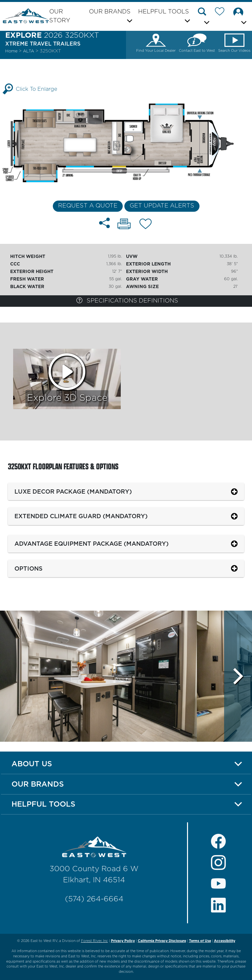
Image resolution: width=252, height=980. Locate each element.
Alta (29, 51)
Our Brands (38, 784)
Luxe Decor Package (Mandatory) (73, 491)
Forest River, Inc (94, 941)
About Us (32, 764)
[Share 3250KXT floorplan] (105, 223)
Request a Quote (88, 206)
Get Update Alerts (162, 206)
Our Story (60, 16)
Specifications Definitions (127, 300)
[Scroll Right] (238, 676)
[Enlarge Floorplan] (126, 143)
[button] (204, 17)
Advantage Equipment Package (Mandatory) (92, 544)
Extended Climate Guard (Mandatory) (81, 516)
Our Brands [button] (110, 12)
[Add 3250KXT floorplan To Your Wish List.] (146, 225)
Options (29, 568)
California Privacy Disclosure (162, 941)
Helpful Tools (43, 804)
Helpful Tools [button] (164, 12)
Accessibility (225, 941)
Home (11, 51)
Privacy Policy (123, 941)
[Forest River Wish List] (222, 13)
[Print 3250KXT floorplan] (124, 225)
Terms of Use (200, 941)
